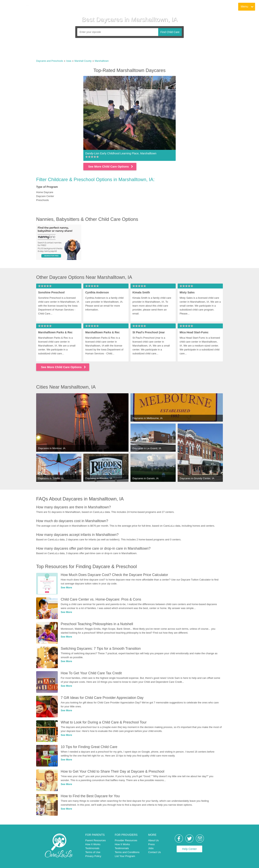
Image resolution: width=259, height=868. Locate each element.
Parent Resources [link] (96, 840)
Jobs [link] (151, 848)
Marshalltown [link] (102, 61)
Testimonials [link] (92, 848)
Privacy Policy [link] (93, 856)
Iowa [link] (69, 61)
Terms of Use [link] (93, 852)
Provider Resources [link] (126, 840)
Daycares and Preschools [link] (50, 61)
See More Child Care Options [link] (111, 166)
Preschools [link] (42, 200)
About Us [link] (153, 840)
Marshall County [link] (83, 61)
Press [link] (151, 844)
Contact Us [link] (154, 852)
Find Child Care (170, 32)
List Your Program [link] (125, 856)
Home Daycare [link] (45, 192)
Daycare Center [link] (45, 196)
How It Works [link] (93, 844)
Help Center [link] (190, 849)
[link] (18, 7)
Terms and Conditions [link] (127, 852)
